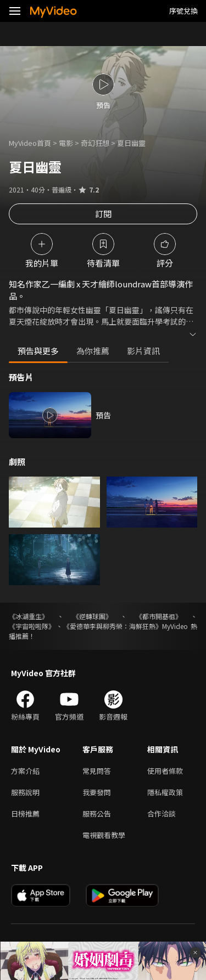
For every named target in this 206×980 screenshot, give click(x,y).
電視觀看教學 (104, 835)
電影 (66, 143)
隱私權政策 (165, 792)
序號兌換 (183, 11)
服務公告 (97, 814)
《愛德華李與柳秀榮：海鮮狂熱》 (113, 626)
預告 (103, 415)
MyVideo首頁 (30, 143)
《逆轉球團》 (92, 616)
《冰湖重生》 (29, 616)
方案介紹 (25, 771)
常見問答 (97, 771)
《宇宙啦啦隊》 (32, 626)
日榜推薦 (25, 814)
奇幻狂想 (95, 143)
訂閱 (103, 214)
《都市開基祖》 (159, 616)
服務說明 (25, 792)
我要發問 (97, 792)
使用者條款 (165, 771)
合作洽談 (162, 814)
